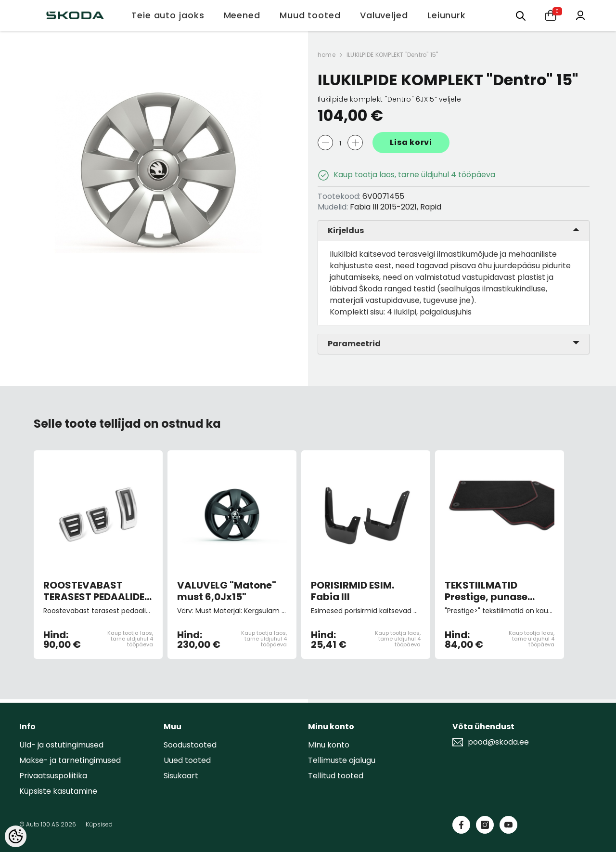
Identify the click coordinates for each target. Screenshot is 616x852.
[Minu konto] (580, 15)
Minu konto (329, 745)
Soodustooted (190, 745)
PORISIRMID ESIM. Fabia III (353, 591)
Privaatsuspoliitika (53, 776)
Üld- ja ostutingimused (61, 745)
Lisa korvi (411, 142)
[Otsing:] (521, 15)
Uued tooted (187, 760)
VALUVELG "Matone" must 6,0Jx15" (227, 591)
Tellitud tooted (336, 776)
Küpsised (99, 824)
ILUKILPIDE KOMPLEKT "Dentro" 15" (392, 55)
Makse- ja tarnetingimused (70, 760)
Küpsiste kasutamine (58, 791)
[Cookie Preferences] (16, 836)
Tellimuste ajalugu (342, 760)
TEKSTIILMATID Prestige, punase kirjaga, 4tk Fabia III (494, 591)
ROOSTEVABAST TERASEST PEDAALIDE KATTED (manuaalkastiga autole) (94, 591)
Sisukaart (181, 776)
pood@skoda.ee (498, 742)
